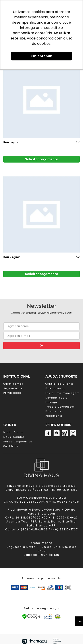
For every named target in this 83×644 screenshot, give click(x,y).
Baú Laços (11, 142)
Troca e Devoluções (60, 407)
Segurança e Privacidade (13, 391)
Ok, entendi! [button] (42, 56)
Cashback (11, 446)
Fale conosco (55, 388)
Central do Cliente (60, 384)
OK (41, 345)
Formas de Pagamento (54, 414)
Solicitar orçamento (42, 159)
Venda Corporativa (18, 442)
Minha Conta (13, 432)
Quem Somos (13, 384)
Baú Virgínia (12, 257)
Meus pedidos (14, 437)
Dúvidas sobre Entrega (57, 400)
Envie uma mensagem (63, 393)
